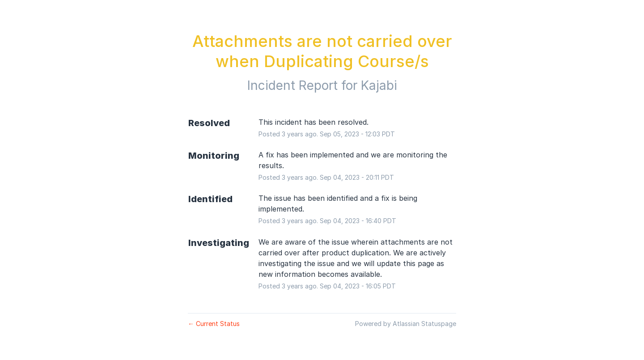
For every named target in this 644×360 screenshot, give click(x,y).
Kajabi (379, 85)
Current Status (214, 324)
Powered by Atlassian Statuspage (406, 324)
